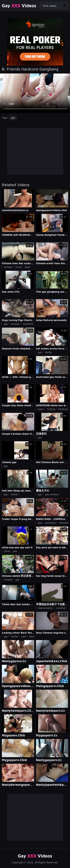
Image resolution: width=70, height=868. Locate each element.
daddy (49, 352)
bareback (28, 324)
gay (13, 117)
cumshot (61, 608)
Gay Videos (19, 6)
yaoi (24, 636)
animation (51, 523)
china (18, 267)
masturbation (45, 608)
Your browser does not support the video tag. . (35, 93)
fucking (51, 409)
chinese (8, 267)
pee (15, 551)
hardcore (63, 409)
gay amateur (52, 494)
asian (28, 267)
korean (15, 494)
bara (32, 636)
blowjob (15, 324)
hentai (14, 636)
